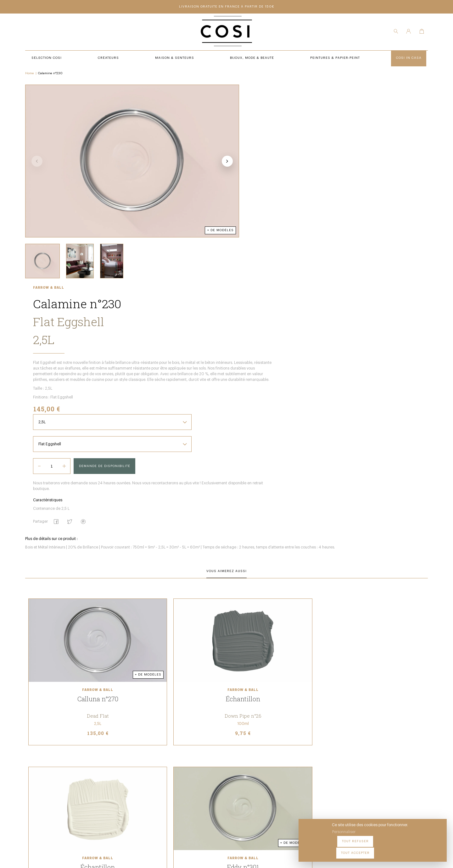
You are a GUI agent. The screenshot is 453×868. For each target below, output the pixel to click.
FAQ (221, 781)
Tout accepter (425, 849)
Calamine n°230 (53, 76)
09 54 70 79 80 (78, 806)
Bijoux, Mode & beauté (153, 781)
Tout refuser (387, 849)
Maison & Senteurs (150, 772)
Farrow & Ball (232, 89)
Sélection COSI (146, 755)
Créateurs (141, 764)
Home (33, 76)
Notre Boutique (232, 764)
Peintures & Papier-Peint (242, 755)
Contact (225, 772)
